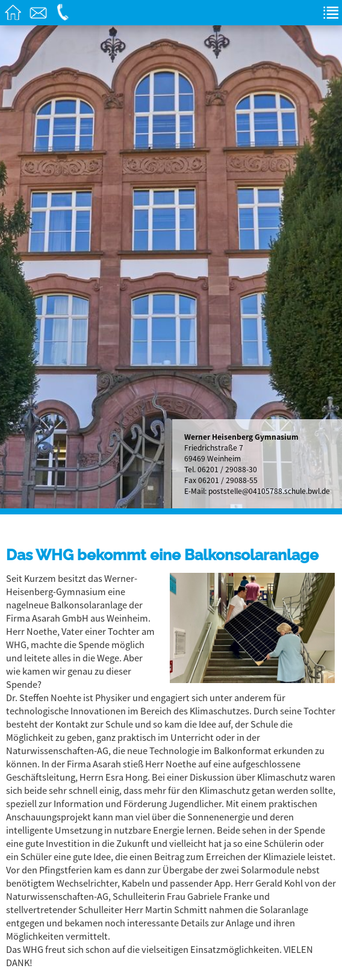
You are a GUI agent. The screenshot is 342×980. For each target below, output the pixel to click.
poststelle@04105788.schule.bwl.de (269, 491)
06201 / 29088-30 (227, 469)
